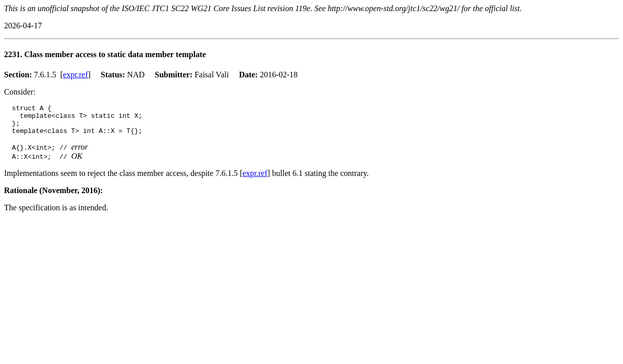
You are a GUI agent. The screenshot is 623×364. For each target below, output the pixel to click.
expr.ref (75, 75)
